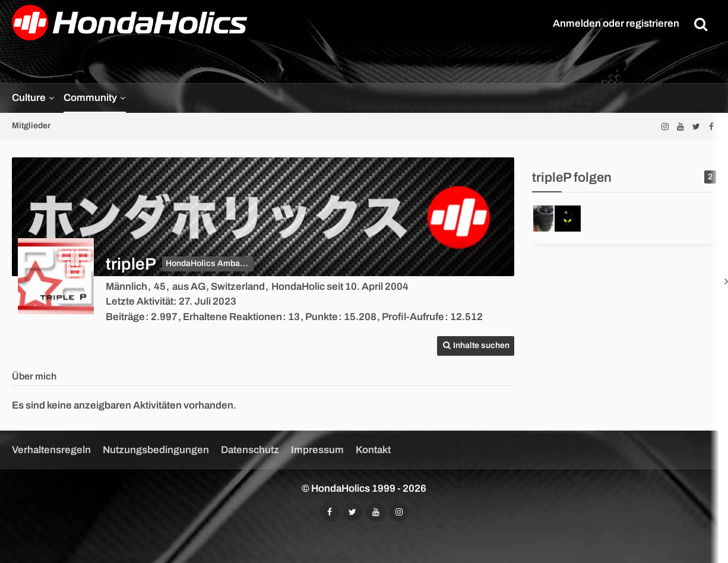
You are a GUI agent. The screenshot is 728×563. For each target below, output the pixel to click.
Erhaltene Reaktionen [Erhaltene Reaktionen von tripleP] (232, 317)
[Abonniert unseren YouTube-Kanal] (680, 126)
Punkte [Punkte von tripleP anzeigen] (322, 317)
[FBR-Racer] (568, 219)
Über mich (34, 376)
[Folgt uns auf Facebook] (711, 126)
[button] (476, 346)
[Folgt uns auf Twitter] (696, 126)
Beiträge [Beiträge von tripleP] (125, 317)
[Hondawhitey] (546, 219)
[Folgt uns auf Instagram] (665, 126)
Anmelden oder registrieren (616, 23)
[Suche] (701, 24)
